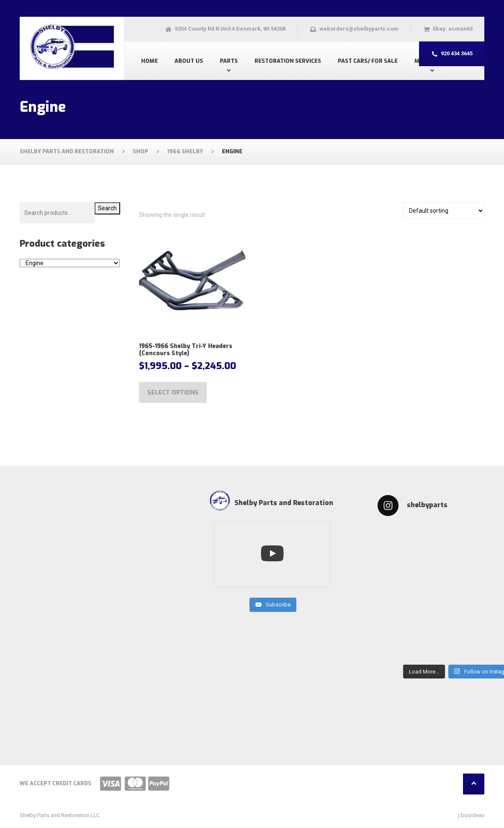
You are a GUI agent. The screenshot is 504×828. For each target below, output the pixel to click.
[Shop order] (444, 211)
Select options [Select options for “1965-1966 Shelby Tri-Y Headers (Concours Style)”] (173, 393)
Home (149, 61)
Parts (229, 61)
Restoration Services (288, 61)
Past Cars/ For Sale (368, 61)
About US (189, 61)
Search (107, 208)
